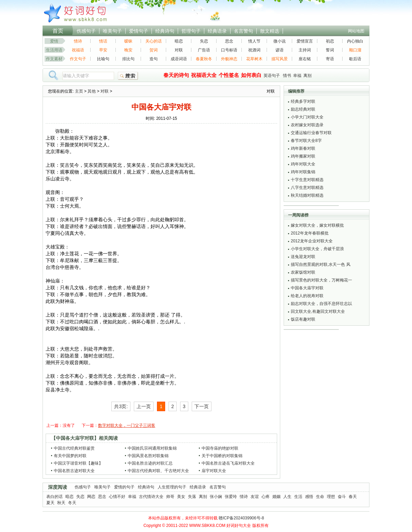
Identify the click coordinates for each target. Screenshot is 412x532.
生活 (298, 497)
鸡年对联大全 (303, 164)
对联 (179, 50)
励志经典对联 (303, 109)
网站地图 (356, 31)
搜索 (128, 76)
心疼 (266, 497)
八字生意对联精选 (307, 188)
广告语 (204, 50)
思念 (229, 41)
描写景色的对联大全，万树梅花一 (321, 280)
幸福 (297, 76)
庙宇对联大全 (214, 471)
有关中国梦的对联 (70, 456)
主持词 (305, 50)
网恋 (91, 497)
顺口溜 (355, 50)
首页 (58, 31)
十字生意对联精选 (307, 180)
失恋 (204, 41)
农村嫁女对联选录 (307, 125)
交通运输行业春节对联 (311, 133)
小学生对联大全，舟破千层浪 (317, 249)
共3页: (121, 406)
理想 (331, 497)
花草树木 (254, 59)
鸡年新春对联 (303, 148)
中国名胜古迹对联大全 (74, 471)
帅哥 (170, 497)
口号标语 (229, 50)
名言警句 (243, 31)
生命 (320, 497)
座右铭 (305, 59)
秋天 (61, 503)
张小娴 (216, 497)
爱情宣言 (305, 41)
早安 (103, 50)
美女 (181, 497)
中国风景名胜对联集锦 (148, 456)
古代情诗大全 (151, 497)
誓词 (330, 50)
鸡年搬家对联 (303, 156)
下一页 (202, 406)
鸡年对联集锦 (303, 172)
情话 (103, 41)
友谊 (255, 497)
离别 (307, 76)
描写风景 (280, 59)
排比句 (128, 59)
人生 (287, 497)
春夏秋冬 (204, 59)
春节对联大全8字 (306, 141)
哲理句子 (191, 31)
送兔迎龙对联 (303, 257)
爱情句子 (139, 31)
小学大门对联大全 (307, 117)
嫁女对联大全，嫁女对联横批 (317, 225)
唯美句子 (112, 31)
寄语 (330, 59)
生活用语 (54, 50)
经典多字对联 (303, 101)
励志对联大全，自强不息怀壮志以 (321, 304)
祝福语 (78, 50)
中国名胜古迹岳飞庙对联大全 (228, 463)
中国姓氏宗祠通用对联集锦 (152, 448)
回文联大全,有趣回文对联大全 (318, 311)
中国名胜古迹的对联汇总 (150, 463)
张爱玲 (231, 497)
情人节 (254, 41)
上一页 (144, 406)
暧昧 (128, 41)
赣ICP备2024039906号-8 (241, 518)
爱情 (54, 41)
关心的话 (154, 41)
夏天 (50, 503)
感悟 (309, 497)
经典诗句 (165, 31)
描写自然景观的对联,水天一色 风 (321, 264)
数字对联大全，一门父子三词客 (127, 425)
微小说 (280, 41)
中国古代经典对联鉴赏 (74, 448)
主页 (79, 91)
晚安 (128, 50)
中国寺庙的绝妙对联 (220, 448)
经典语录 (217, 31)
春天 (353, 497)
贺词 (154, 50)
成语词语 (179, 59)
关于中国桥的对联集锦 (222, 456)
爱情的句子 (124, 487)
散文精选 (270, 31)
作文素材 (54, 59)
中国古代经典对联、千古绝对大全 (158, 471)
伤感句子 (86, 31)
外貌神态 (229, 59)
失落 (192, 497)
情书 (287, 76)
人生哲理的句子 (172, 487)
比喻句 (103, 59)
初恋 (330, 41)
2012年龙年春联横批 (310, 233)
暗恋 (179, 41)
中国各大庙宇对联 (307, 288)
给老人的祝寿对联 (307, 296)
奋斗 (342, 497)
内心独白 (355, 41)
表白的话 (54, 497)
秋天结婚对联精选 (307, 195)
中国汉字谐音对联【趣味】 (78, 463)
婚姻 (276, 497)
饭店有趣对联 (303, 319)
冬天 (72, 503)
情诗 (78, 41)
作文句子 (78, 59)
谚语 (280, 50)
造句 (154, 59)
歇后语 (355, 59)
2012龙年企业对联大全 (312, 241)
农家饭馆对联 (303, 272)
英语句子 (272, 76)
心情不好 (117, 497)
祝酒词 (254, 50)
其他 (92, 91)
